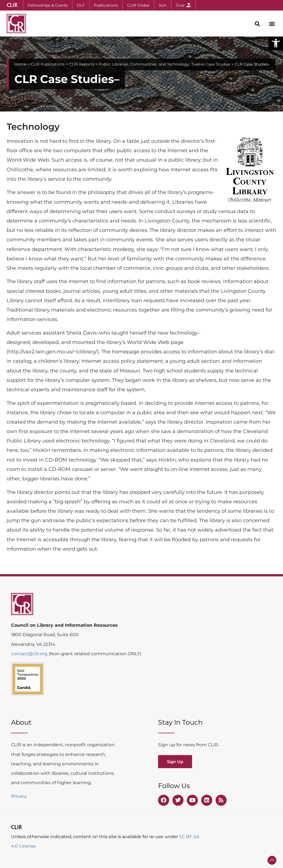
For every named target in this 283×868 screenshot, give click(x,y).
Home (20, 64)
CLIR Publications (48, 64)
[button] (276, 43)
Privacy (19, 796)
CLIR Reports (82, 64)
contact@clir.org (30, 654)
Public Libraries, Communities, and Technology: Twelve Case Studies (164, 64)
